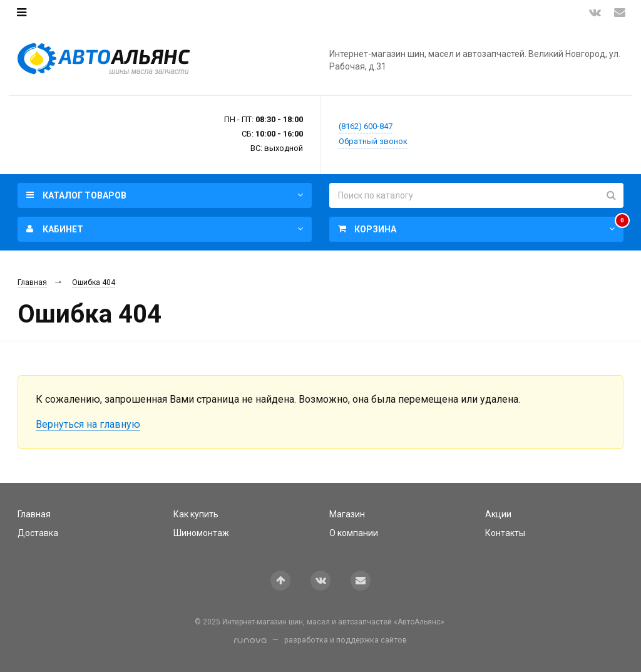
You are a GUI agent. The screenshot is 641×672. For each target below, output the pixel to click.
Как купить (196, 514)
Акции (498, 514)
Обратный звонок (373, 141)
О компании (354, 533)
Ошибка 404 (94, 282)
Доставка (38, 533)
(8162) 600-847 (366, 126)
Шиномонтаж (201, 533)
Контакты (505, 533)
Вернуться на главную (88, 424)
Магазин (347, 514)
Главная (32, 282)
